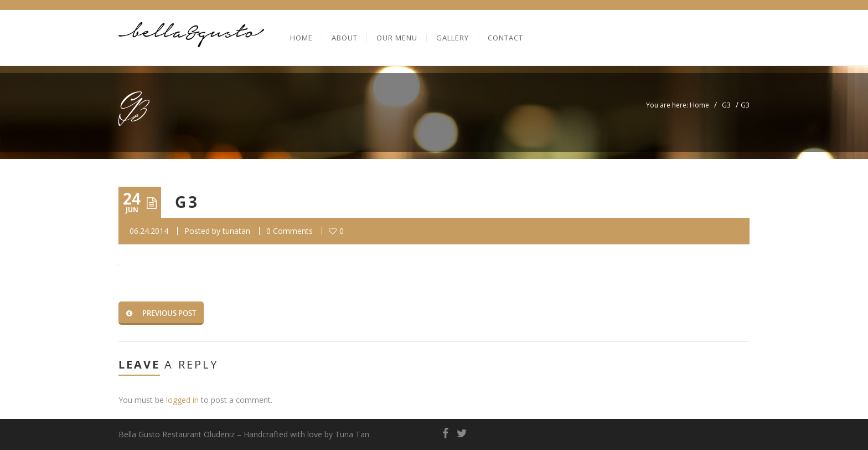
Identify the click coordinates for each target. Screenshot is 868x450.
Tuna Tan (352, 434)
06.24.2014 (149, 231)
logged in (182, 400)
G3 (726, 105)
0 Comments (290, 231)
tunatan (236, 231)
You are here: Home (678, 105)
